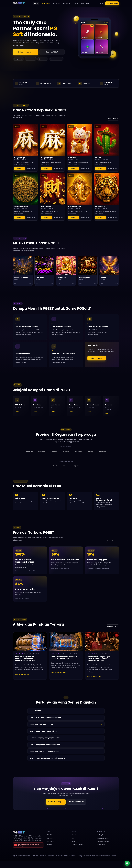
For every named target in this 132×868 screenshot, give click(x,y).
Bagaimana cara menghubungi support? (45, 751)
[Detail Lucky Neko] (80, 140)
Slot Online (56, 3)
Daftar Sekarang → (25, 52)
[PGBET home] (19, 3)
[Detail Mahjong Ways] (26, 140)
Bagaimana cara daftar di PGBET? (42, 724)
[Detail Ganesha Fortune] (80, 189)
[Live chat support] (127, 863)
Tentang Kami (101, 835)
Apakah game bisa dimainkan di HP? (43, 731)
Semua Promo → (113, 541)
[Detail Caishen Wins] (53, 189)
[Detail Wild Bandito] (107, 140)
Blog (82, 3)
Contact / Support (77, 845)
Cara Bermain (76, 835)
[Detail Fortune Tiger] (107, 189)
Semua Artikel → (113, 626)
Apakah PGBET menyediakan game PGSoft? (46, 718)
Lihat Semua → (113, 119)
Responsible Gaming (103, 838)
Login (101, 3)
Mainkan (20, 168)
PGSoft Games (45, 3)
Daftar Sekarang (112, 3)
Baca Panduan (31, 168)
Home (36, 3)
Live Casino (66, 3)
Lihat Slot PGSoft (52, 52)
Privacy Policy (101, 845)
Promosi (75, 3)
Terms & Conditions (103, 841)
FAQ (88, 3)
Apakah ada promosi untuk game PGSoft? (45, 745)
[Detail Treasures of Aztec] (26, 189)
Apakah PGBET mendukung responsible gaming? (48, 758)
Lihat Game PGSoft (76, 802)
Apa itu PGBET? (35, 711)
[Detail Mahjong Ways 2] (53, 140)
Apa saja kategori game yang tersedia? (45, 738)
